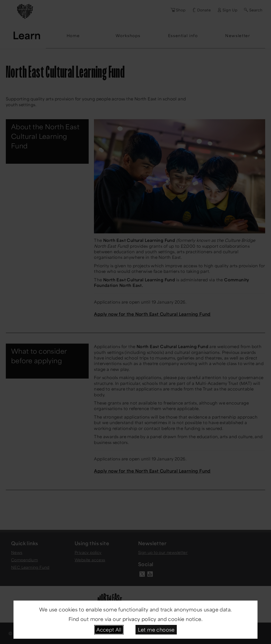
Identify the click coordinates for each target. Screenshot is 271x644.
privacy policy (139, 619)
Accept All (109, 629)
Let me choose (156, 629)
